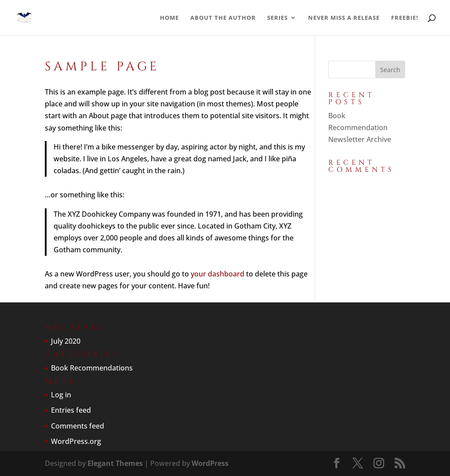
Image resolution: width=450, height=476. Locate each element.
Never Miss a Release (344, 18)
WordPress (210, 463)
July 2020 (66, 341)
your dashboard (218, 274)
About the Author (223, 18)
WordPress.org (76, 441)
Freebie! (405, 18)
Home (169, 18)
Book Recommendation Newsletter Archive (360, 127)
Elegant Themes (115, 463)
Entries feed (71, 410)
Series (278, 18)
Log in (61, 395)
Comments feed (78, 426)
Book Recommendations (92, 368)
